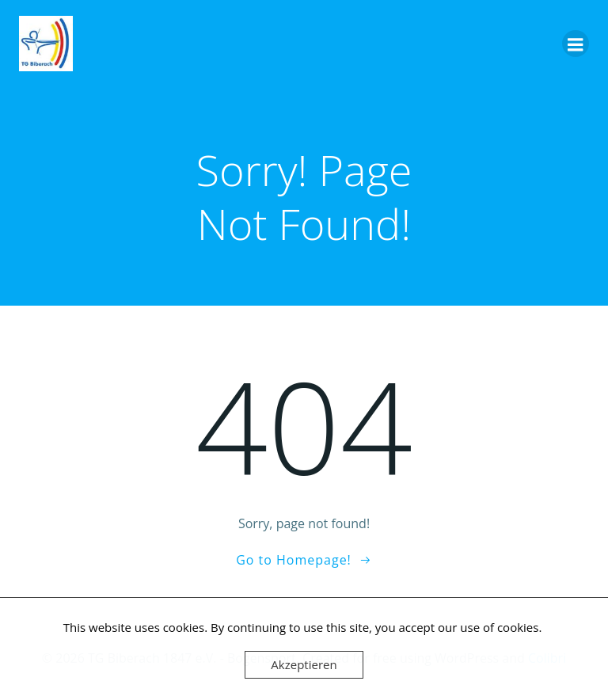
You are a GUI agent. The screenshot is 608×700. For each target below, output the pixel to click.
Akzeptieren (304, 664)
